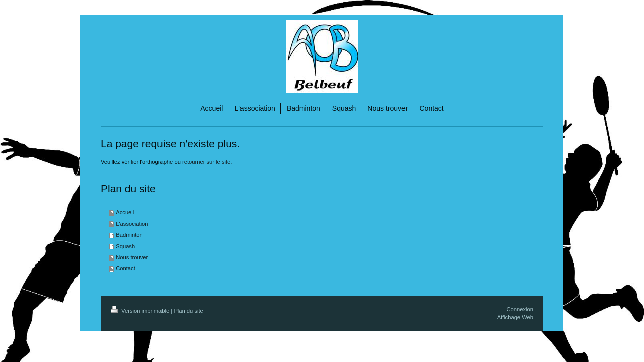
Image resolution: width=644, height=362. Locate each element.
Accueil (125, 212)
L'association (132, 224)
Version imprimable (141, 311)
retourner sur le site (206, 162)
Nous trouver (132, 257)
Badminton (129, 235)
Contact (126, 268)
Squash (125, 246)
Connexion (520, 309)
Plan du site (188, 311)
